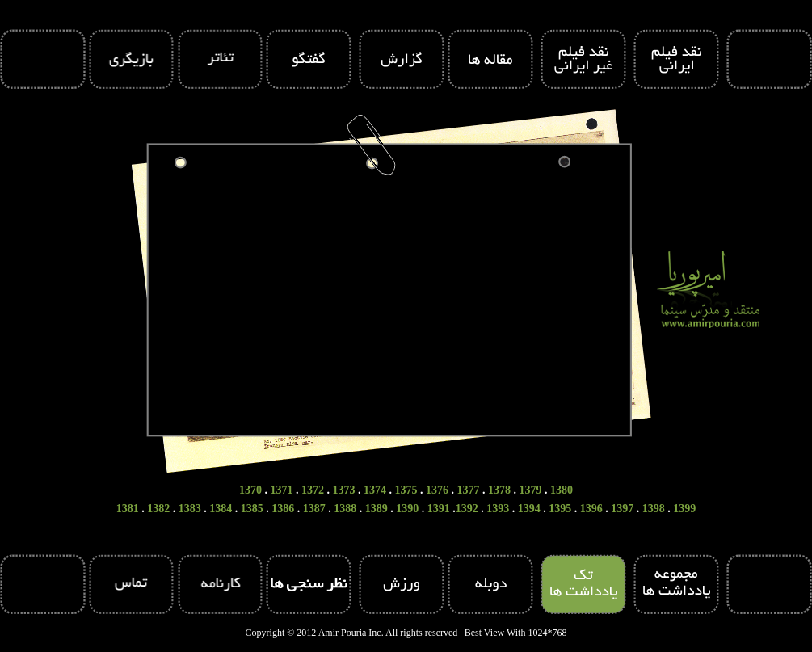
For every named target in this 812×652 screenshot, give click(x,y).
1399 (684, 509)
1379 (531, 490)
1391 (439, 509)
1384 (221, 509)
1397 (622, 509)
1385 (252, 509)
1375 (406, 490)
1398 (654, 509)
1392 (467, 509)
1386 (283, 509)
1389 (377, 509)
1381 (128, 509)
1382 (158, 509)
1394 (529, 509)
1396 (591, 509)
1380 (562, 490)
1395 (560, 509)
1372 (313, 490)
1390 (407, 509)
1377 (469, 490)
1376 (437, 490)
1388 (345, 509)
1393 (498, 509)
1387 (314, 509)
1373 (344, 490)
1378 (499, 490)
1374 (375, 490)
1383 (190, 509)
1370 (250, 490)
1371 (282, 490)
